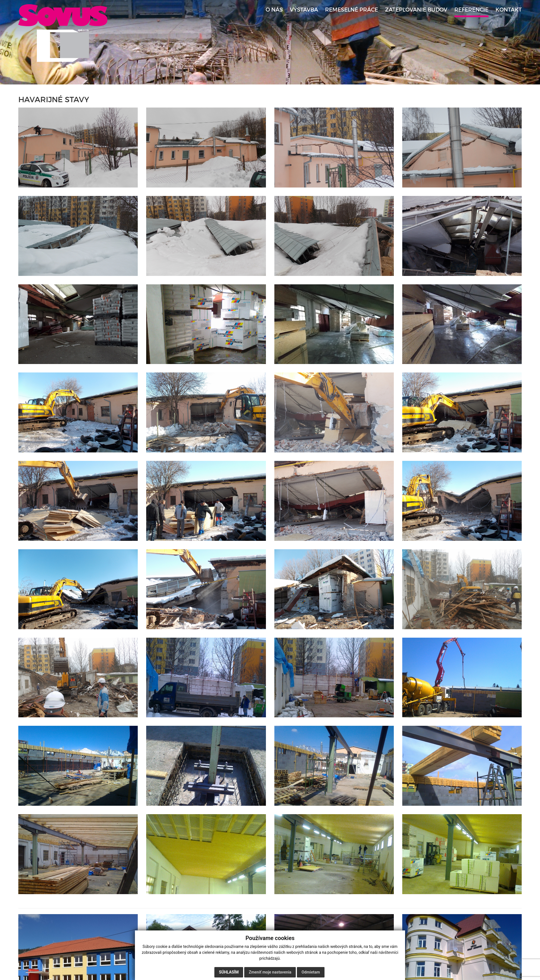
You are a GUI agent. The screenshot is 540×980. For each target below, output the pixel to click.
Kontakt (509, 10)
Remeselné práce (352, 10)
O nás (274, 10)
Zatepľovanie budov (416, 10)
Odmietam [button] (311, 972)
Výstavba (304, 10)
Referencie (471, 10)
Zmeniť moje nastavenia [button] (270, 972)
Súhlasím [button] (229, 972)
